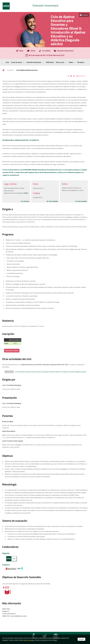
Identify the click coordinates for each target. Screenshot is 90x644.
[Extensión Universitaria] (64, 51)
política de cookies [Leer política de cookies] (29, 642)
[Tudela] (20, 51)
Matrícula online (12, 351)
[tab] (45, 6)
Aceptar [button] (81, 641)
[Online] (31, 51)
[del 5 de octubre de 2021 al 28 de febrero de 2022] (45, 56)
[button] (68, 76)
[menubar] (45, 62)
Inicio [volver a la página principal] (3, 70)
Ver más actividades (52, 201)
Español (85, 15)
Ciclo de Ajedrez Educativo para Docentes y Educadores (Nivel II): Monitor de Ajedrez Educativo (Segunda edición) (51, 372)
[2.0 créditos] (45, 51)
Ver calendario (25, 201)
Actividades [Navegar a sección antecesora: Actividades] (10, 70)
